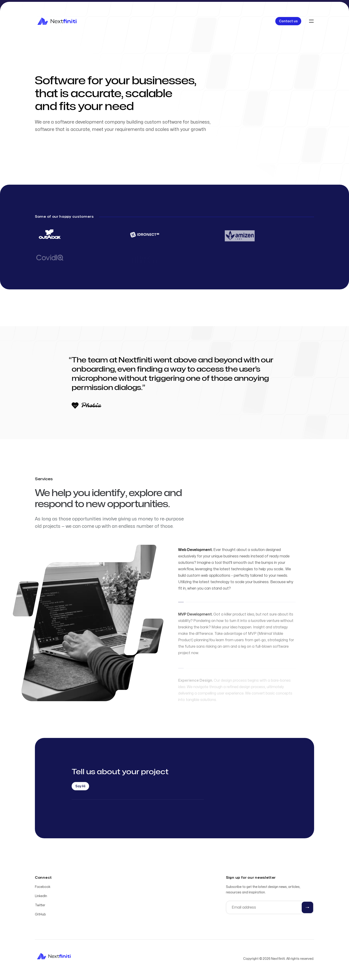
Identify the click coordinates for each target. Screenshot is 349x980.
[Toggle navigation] (311, 21)
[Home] (57, 21)
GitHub (40, 915)
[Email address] (270, 908)
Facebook (43, 888)
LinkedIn (41, 897)
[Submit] (307, 908)
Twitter (40, 906)
